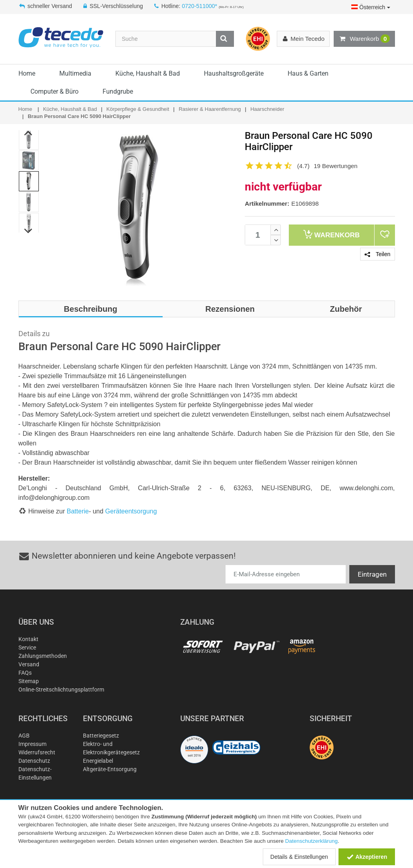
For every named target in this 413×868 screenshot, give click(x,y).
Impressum (32, 744)
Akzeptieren (367, 857)
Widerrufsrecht (37, 752)
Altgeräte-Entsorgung (110, 769)
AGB (24, 736)
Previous (28, 133)
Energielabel (98, 761)
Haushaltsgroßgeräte (234, 73)
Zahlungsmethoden (43, 656)
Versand (29, 664)
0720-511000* (199, 6)
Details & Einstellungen (299, 857)
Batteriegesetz (101, 736)
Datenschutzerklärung (311, 841)
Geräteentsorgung (131, 511)
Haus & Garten (308, 73)
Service (27, 647)
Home (27, 73)
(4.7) (303, 166)
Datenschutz (34, 761)
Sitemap (29, 681)
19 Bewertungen (335, 166)
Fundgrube (118, 91)
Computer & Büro (54, 91)
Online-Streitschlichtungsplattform (61, 690)
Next (28, 231)
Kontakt (28, 639)
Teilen (377, 254)
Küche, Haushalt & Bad (148, 73)
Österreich (371, 7)
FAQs (25, 673)
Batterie (78, 511)
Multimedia (75, 73)
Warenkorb (364, 39)
